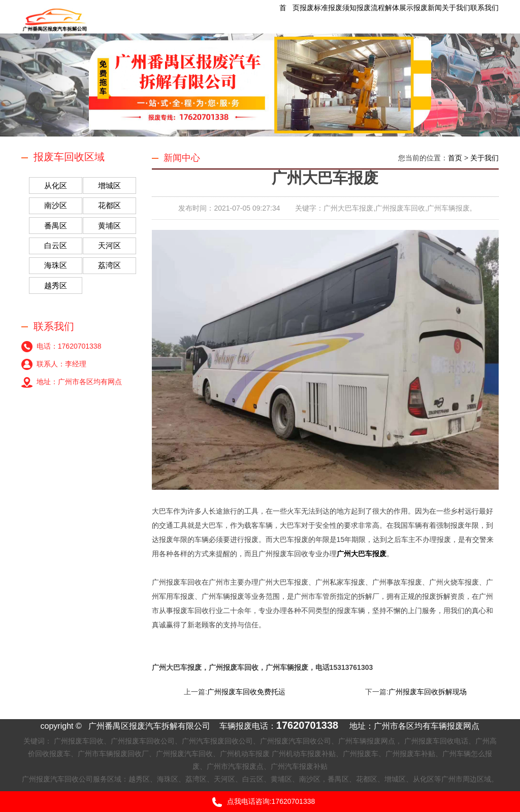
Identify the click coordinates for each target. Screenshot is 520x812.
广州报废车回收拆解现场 (428, 692)
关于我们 (484, 158)
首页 (455, 158)
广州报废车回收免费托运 (246, 692)
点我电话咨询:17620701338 (260, 802)
